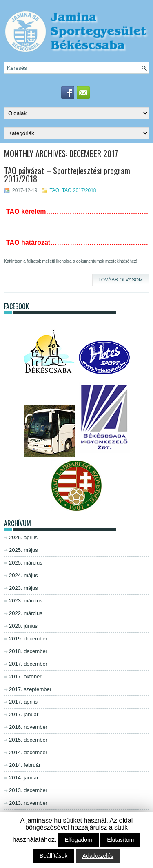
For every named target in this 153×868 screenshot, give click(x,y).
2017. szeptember (30, 689)
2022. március (26, 613)
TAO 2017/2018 (79, 190)
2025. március (26, 563)
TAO (54, 190)
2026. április (23, 537)
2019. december (28, 639)
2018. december (28, 651)
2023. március (26, 601)
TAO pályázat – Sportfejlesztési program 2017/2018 (67, 175)
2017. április (23, 702)
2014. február (25, 765)
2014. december (28, 752)
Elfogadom (79, 840)
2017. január (24, 714)
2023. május (23, 588)
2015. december (28, 740)
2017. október (25, 676)
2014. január (24, 778)
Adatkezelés (98, 856)
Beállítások (53, 856)
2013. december (28, 790)
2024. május (23, 575)
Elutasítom (120, 840)
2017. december (28, 664)
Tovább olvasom (121, 280)
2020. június (23, 626)
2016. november (28, 727)
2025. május (23, 550)
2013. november (28, 803)
